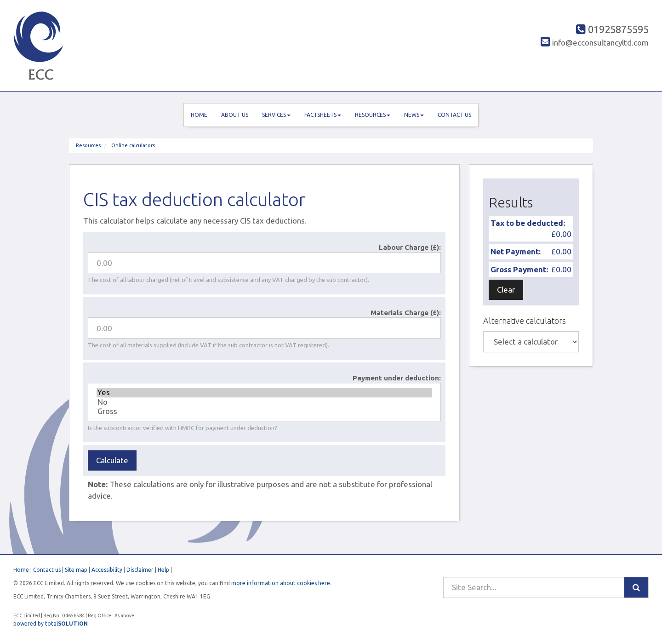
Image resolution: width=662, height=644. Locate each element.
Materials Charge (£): (406, 313)
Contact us (454, 115)
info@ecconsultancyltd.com (595, 43)
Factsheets (323, 115)
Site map (76, 570)
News (414, 115)
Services (276, 115)
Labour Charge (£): (410, 247)
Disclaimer (140, 570)
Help (163, 570)
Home (199, 115)
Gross (264, 411)
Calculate (112, 460)
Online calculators (133, 145)
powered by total (51, 624)
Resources (373, 115)
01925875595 (612, 29)
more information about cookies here (281, 583)
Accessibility (107, 570)
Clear (506, 290)
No (264, 402)
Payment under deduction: (397, 378)
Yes (264, 392)
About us (235, 115)
